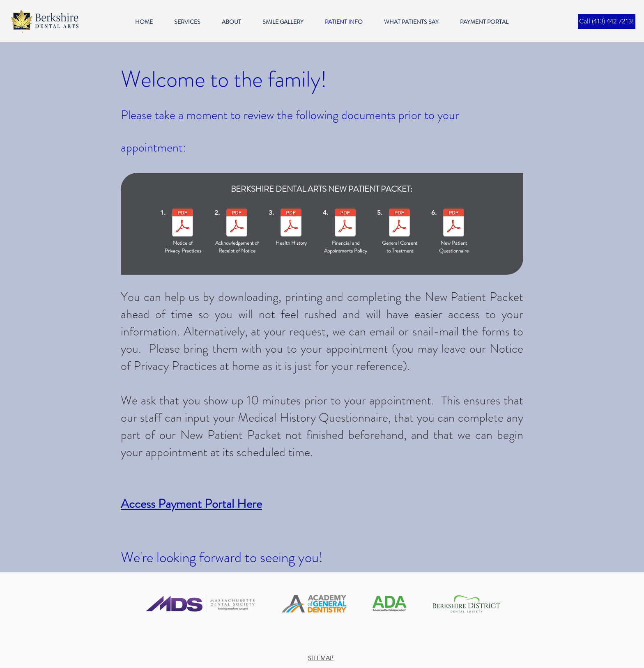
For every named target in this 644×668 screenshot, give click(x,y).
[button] (192, 22)
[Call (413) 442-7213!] (607, 22)
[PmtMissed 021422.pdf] (345, 224)
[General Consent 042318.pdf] (399, 224)
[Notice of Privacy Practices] (183, 224)
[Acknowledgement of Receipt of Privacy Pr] (237, 224)
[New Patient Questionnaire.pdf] (454, 224)
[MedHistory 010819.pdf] (291, 224)
